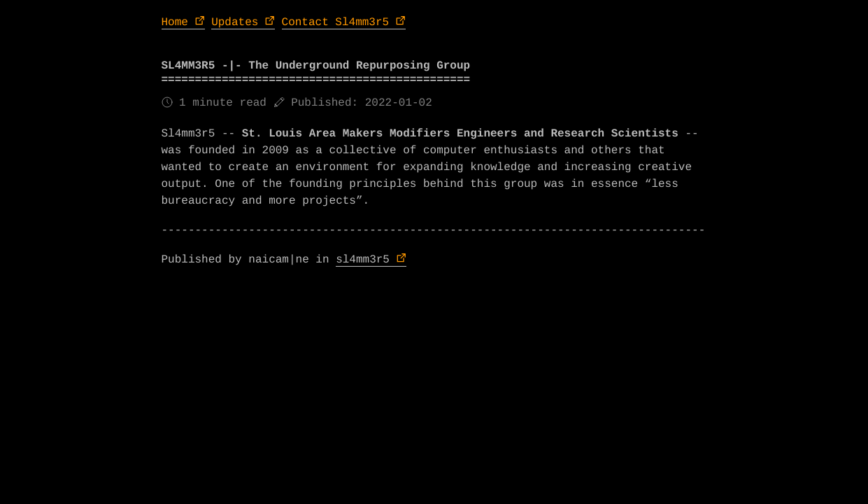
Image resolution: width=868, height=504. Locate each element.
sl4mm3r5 (363, 260)
